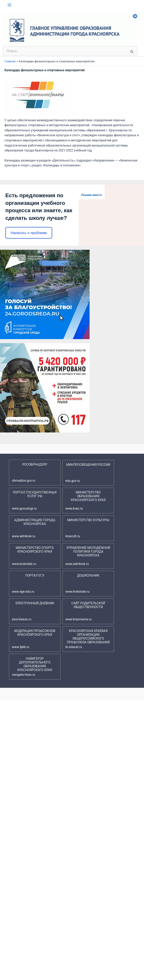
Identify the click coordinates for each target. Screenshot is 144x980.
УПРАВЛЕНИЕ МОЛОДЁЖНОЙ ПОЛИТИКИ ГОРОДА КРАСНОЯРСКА (88, 556)
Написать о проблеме (29, 233)
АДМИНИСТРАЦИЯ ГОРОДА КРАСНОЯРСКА (34, 528)
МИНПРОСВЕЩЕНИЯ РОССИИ (88, 473)
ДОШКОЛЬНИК (82, 584)
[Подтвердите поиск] (132, 52)
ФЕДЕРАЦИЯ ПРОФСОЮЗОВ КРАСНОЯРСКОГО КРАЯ (34, 639)
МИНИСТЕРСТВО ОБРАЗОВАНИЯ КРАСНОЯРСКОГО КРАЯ (86, 500)
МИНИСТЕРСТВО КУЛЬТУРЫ (87, 528)
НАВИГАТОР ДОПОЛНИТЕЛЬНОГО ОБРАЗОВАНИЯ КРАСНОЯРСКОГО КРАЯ (32, 667)
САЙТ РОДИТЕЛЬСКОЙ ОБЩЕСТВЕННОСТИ (85, 611)
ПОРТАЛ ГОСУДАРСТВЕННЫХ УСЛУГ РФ (34, 500)
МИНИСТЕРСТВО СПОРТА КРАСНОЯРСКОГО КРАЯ (33, 556)
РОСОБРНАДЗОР (30, 473)
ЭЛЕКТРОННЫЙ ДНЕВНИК (33, 611)
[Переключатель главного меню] (9, 5)
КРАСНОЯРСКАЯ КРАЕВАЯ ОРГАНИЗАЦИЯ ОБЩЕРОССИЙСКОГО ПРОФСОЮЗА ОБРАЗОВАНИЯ (88, 639)
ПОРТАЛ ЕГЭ (28, 584)
